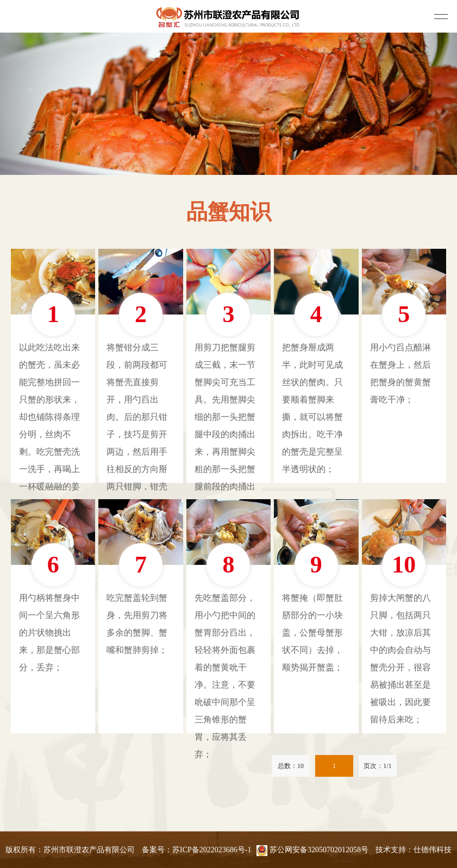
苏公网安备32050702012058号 (312, 850)
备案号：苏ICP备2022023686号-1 (196, 850)
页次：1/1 (377, 766)
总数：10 (291, 766)
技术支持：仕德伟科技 (414, 850)
